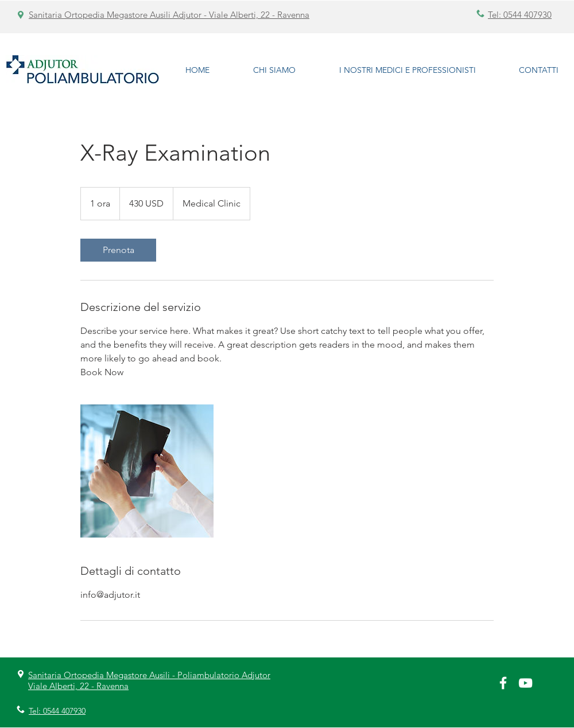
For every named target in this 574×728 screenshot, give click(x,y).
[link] (118, 250)
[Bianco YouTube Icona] (525, 683)
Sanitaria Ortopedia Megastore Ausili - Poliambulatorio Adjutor (149, 675)
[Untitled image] (147, 471)
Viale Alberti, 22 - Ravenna (78, 686)
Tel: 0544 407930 (520, 15)
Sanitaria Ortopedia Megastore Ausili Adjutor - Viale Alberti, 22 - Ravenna (169, 15)
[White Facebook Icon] (503, 683)
